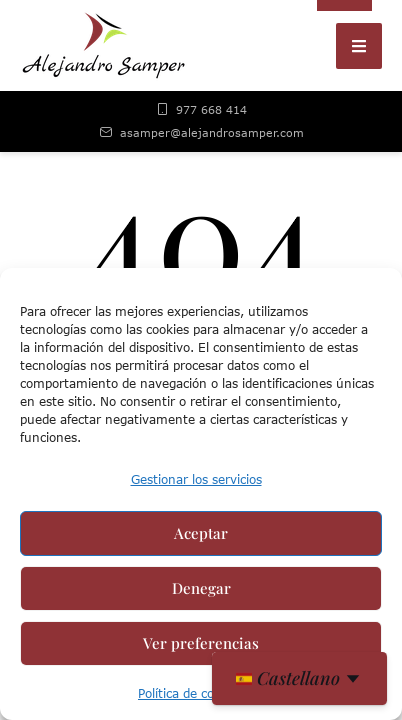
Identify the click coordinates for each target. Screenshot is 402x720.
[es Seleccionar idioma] (299, 678)
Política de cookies (191, 693)
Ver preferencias (201, 643)
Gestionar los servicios (196, 479)
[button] (359, 46)
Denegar (201, 588)
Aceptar (201, 533)
